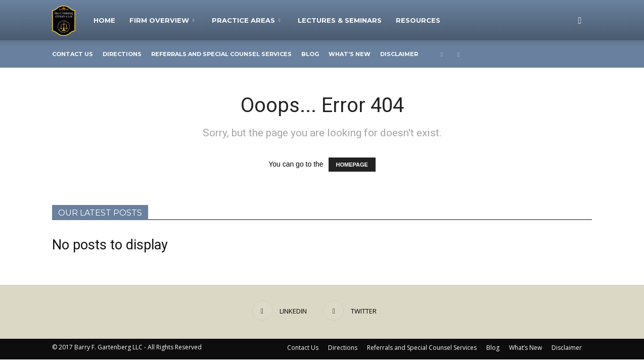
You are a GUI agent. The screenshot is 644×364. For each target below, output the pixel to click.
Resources (418, 20)
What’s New (350, 54)
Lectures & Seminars (340, 20)
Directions (122, 54)
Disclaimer (399, 54)
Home (104, 20)
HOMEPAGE (352, 165)
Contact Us (73, 54)
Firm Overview (162, 20)
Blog (310, 54)
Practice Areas (246, 20)
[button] (580, 20)
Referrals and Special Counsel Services (221, 54)
